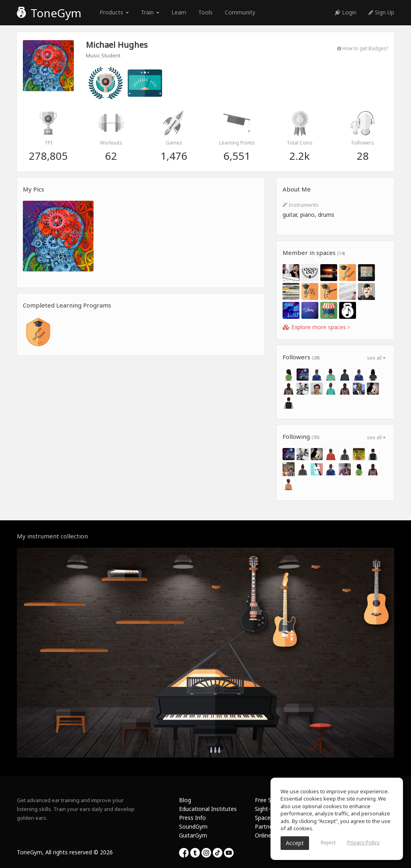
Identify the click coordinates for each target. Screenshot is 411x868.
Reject (328, 842)
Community (240, 12)
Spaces (264, 818)
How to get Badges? (363, 48)
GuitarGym (193, 835)
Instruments (301, 205)
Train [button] (150, 12)
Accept (295, 843)
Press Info (192, 818)
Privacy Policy (363, 842)
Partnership (270, 826)
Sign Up (381, 12)
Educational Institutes (208, 809)
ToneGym (49, 13)
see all (376, 358)
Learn (179, 12)
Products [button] (114, 12)
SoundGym (193, 826)
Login (346, 12)
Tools (205, 12)
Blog (185, 800)
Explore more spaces (316, 327)
